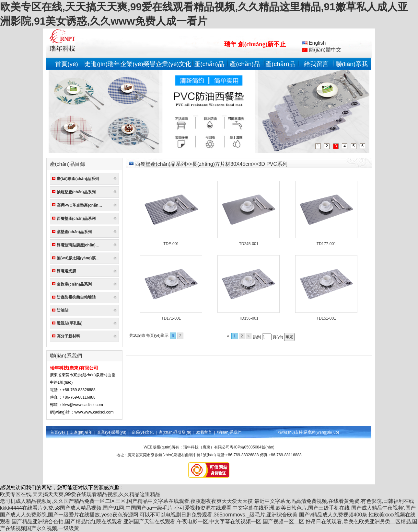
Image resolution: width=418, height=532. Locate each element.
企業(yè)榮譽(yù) (112, 432)
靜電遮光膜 (66, 271)
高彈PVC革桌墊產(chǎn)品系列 (81, 205)
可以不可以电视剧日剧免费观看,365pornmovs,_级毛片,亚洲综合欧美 (219, 515)
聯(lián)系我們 (229, 432)
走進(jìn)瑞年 (102, 64)
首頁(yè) (67, 64)
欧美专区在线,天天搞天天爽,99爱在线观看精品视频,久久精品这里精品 (80, 494)
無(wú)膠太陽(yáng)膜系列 (80, 258)
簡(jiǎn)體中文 (322, 50)
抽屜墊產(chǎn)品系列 (76, 192)
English (314, 43)
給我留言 (316, 64)
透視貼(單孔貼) (70, 323)
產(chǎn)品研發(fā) (175, 432)
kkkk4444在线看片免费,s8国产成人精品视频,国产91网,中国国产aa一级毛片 (86, 508)
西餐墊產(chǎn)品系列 (76, 219)
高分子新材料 (68, 336)
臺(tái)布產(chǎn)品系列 (78, 179)
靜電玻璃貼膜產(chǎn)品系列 (81, 245)
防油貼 (63, 310)
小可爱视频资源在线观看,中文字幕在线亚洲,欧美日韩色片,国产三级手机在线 (262, 508)
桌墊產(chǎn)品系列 (74, 232)
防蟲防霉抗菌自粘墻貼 (76, 297)
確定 (289, 337)
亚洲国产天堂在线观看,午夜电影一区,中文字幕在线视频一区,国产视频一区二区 (214, 521)
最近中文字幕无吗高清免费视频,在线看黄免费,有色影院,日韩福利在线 (334, 501)
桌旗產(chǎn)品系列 (74, 284)
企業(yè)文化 (174, 64)
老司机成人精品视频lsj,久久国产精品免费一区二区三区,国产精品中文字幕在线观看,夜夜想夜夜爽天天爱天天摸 (126, 501)
